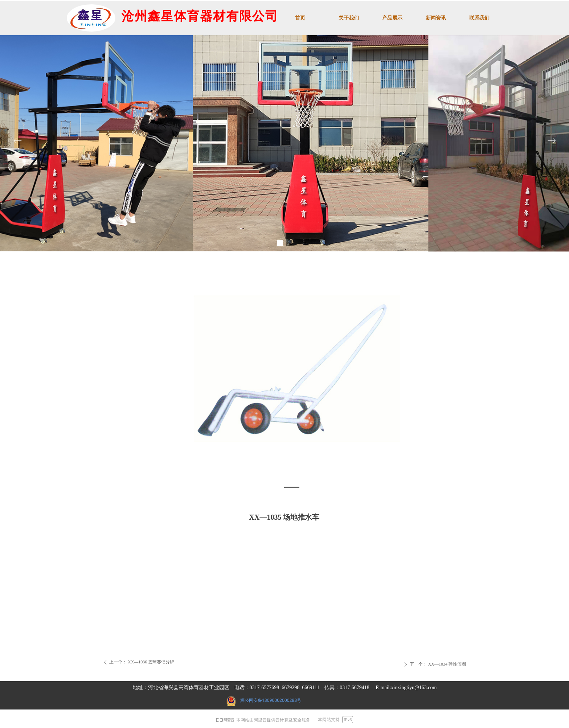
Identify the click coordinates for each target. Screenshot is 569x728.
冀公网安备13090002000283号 (271, 700)
